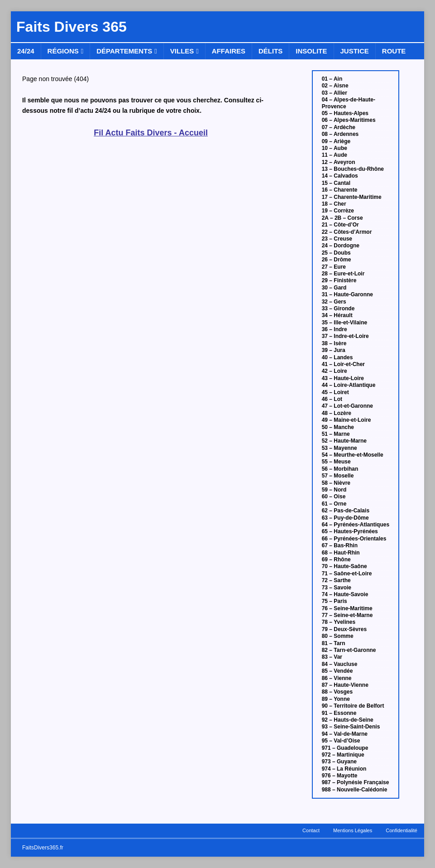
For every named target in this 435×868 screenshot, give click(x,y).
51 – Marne (336, 434)
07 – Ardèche (339, 127)
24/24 (26, 51)
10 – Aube (335, 148)
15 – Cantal (336, 183)
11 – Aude (335, 155)
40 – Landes (337, 357)
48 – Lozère (337, 413)
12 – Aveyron (339, 162)
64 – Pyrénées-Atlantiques (356, 525)
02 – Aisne (335, 86)
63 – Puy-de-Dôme (345, 518)
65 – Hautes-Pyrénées (350, 531)
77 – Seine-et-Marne (347, 615)
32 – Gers (334, 302)
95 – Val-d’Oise (341, 741)
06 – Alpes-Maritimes (349, 120)
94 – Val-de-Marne (345, 734)
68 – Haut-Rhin (341, 553)
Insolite (311, 51)
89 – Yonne (336, 699)
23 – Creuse (337, 239)
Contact (311, 830)
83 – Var (332, 657)
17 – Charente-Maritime (352, 197)
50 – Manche (338, 427)
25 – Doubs (336, 253)
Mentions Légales (353, 830)
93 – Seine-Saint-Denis (351, 727)
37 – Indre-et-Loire (345, 336)
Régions (63, 51)
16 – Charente (340, 190)
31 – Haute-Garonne (347, 294)
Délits (270, 51)
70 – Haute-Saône (344, 566)
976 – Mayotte (340, 776)
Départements (124, 51)
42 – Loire (335, 371)
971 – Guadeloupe (345, 748)
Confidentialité (402, 830)
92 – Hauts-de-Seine (348, 720)
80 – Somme (338, 636)
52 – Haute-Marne (344, 441)
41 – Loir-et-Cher (343, 364)
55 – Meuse (336, 462)
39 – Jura (334, 350)
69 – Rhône (336, 559)
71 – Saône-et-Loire (347, 574)
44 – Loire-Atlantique (349, 385)
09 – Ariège (336, 141)
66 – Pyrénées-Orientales (354, 539)
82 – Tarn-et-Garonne (349, 650)
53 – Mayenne (339, 448)
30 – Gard (334, 288)
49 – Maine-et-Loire (347, 420)
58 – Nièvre (336, 483)
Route (394, 51)
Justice (355, 51)
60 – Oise (334, 497)
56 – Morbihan (340, 469)
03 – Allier (335, 93)
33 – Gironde (338, 309)
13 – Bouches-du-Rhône (353, 169)
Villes (182, 51)
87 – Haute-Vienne (345, 685)
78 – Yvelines (339, 622)
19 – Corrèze (338, 211)
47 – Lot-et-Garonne (347, 406)
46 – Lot (332, 399)
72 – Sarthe (336, 580)
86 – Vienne (337, 678)
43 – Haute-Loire (343, 378)
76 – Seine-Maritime (347, 608)
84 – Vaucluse (340, 664)
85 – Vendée (337, 671)
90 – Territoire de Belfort (353, 706)
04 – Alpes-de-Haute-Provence (349, 103)
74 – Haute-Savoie (345, 594)
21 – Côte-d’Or (340, 225)
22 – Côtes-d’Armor (347, 232)
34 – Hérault (337, 315)
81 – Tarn (334, 643)
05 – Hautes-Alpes (345, 113)
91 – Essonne (339, 713)
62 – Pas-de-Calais (346, 511)
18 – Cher (334, 204)
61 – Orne (334, 504)
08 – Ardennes (340, 134)
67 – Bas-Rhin (340, 545)
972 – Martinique (343, 755)
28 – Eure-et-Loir (343, 274)
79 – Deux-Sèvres (344, 629)
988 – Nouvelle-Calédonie (355, 790)
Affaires (229, 51)
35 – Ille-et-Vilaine (345, 323)
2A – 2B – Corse (342, 218)
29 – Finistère (339, 280)
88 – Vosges (337, 692)
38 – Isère (334, 343)
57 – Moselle (338, 476)
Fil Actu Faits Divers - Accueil (151, 133)
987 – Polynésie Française (356, 782)
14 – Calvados (340, 176)
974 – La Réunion (344, 769)
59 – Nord (334, 490)
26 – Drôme (337, 260)
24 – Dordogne (341, 246)
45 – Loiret (335, 392)
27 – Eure (334, 267)
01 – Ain (332, 79)
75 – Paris (335, 601)
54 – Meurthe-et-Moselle (353, 455)
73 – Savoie (337, 588)
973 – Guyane (339, 762)
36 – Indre (335, 329)
